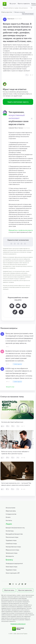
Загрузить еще (10, 387)
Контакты (9, 520)
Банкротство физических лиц (15, 528)
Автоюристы (10, 556)
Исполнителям (10, 508)
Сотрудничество (11, 514)
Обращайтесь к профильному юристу (21, 230)
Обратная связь (11, 511)
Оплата (8, 517)
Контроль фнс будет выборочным (12, 422)
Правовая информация (18, 624)
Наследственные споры (13, 547)
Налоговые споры (12, 567)
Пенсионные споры (12, 537)
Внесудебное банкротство (14, 534)
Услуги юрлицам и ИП (13, 573)
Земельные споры (12, 553)
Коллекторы (10, 531)
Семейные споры (11, 543)
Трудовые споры (11, 540)
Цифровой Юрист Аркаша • (16, 128)
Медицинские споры (12, 550)
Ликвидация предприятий (14, 563)
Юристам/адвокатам (25, 590)
